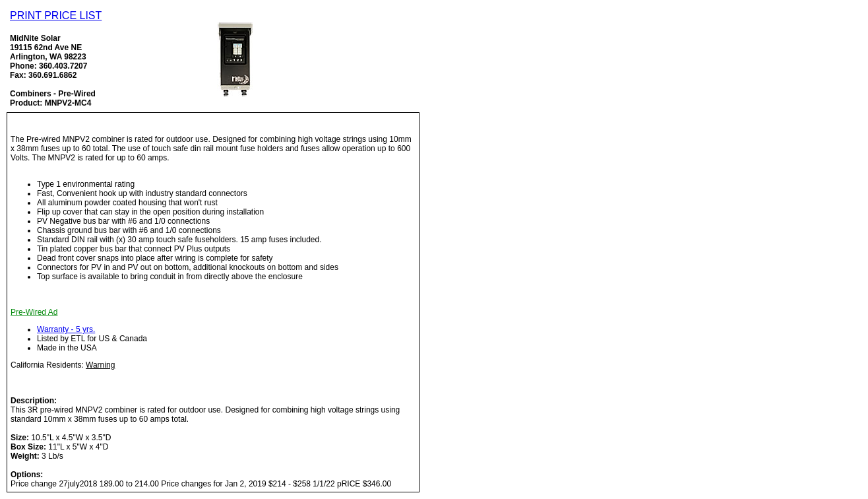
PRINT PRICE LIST (56, 16)
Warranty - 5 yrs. (66, 329)
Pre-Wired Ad (34, 312)
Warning (100, 365)
